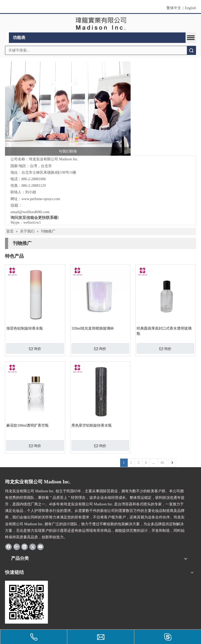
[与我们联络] (68, 109)
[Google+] (17, 547)
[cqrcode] (26, 602)
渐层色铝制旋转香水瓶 (25, 328)
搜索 (191, 50)
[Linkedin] (24, 547)
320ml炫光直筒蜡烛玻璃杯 (93, 328)
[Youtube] (40, 547)
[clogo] (101, 23)
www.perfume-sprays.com (41, 199)
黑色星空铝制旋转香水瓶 (92, 425)
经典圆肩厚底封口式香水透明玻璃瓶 (164, 331)
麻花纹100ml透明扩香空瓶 (27, 425)
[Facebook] (9, 547)
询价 (35, 349)
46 (162, 463)
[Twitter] (33, 547)
